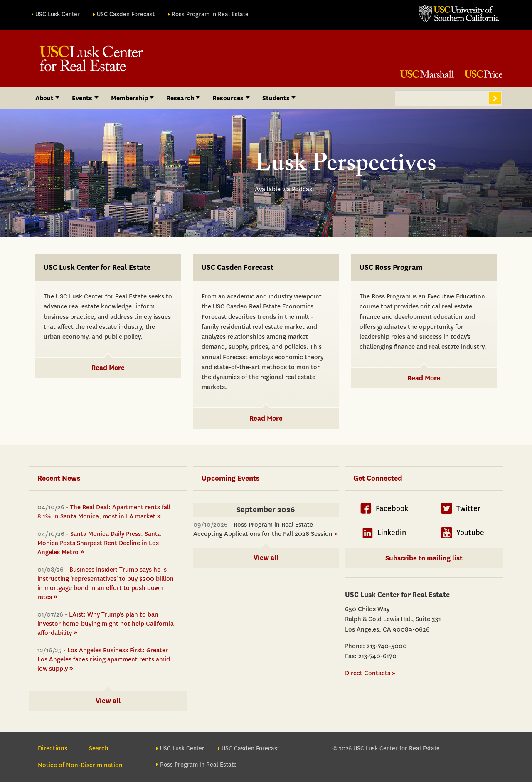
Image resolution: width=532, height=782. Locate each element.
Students (276, 98)
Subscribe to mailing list (424, 558)
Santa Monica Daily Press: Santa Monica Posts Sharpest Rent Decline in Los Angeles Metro (99, 543)
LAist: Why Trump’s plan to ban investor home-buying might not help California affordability (106, 624)
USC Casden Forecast (126, 14)
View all (108, 701)
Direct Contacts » (370, 673)
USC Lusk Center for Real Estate (97, 268)
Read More (108, 368)
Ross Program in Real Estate (210, 14)
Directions (53, 748)
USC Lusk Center (58, 14)
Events (82, 98)
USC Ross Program (391, 268)
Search (495, 98)
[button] (259, 223)
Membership (129, 98)
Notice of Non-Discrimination (80, 765)
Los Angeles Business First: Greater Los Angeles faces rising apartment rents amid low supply (104, 659)
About (44, 98)
